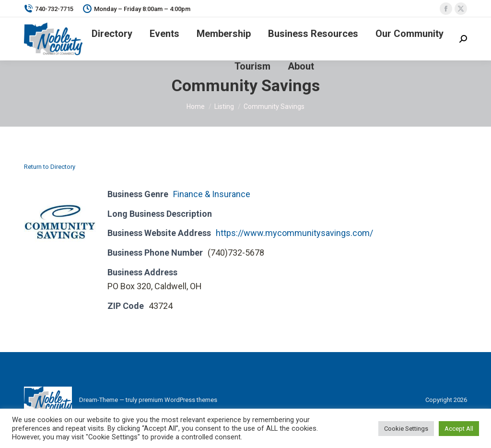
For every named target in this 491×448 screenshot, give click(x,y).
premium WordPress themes (178, 400)
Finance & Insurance (212, 194)
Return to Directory (50, 167)
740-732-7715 (49, 9)
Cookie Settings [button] (406, 429)
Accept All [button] (459, 429)
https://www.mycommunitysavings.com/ (294, 233)
